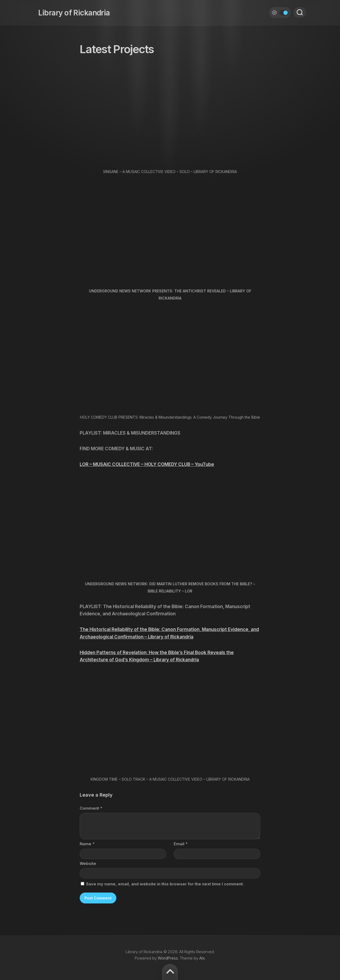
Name (87, 844)
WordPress (168, 958)
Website (88, 863)
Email (181, 844)
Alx (202, 958)
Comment (91, 808)
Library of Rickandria (70, 11)
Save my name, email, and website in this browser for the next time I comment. (165, 884)
